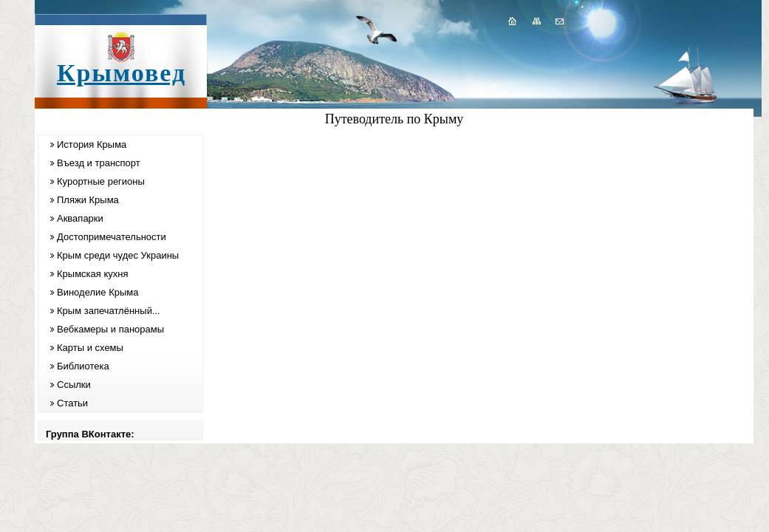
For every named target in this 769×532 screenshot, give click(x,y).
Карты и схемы (90, 348)
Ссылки (74, 385)
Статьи (72, 403)
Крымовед (122, 73)
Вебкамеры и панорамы (110, 329)
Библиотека (83, 366)
